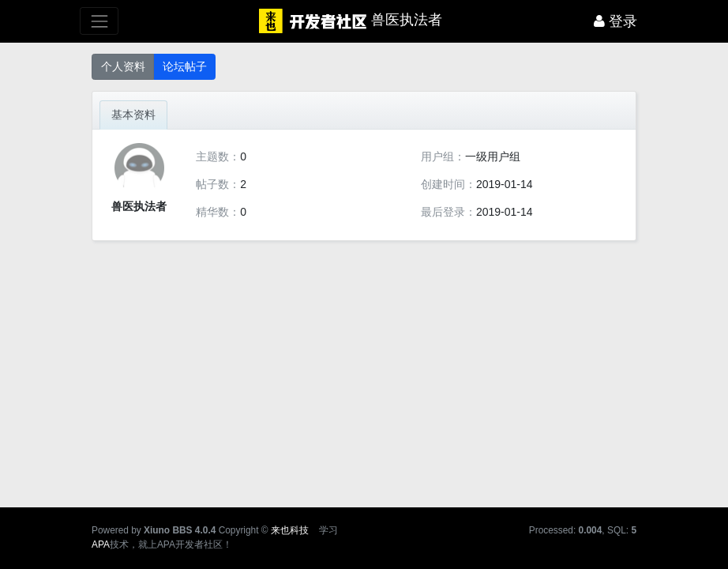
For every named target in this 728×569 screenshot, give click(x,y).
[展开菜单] (99, 21)
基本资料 (133, 115)
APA (101, 545)
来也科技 (290, 530)
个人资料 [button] (123, 66)
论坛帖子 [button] (185, 66)
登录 (615, 21)
